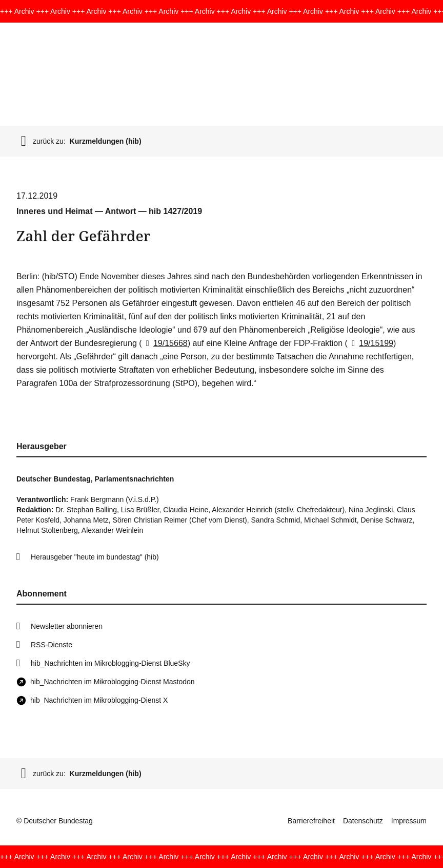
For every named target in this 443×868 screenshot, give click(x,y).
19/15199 (370, 343)
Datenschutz (363, 821)
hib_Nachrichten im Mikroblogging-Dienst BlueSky (110, 663)
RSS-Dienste (52, 645)
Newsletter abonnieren (67, 626)
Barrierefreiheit (311, 821)
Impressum (409, 821)
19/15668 (165, 343)
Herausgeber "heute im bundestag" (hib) (95, 557)
